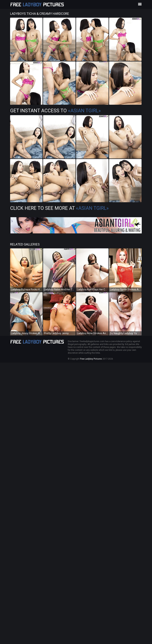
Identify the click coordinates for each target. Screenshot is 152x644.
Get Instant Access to (55, 111)
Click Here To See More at (59, 208)
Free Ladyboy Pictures (91, 359)
